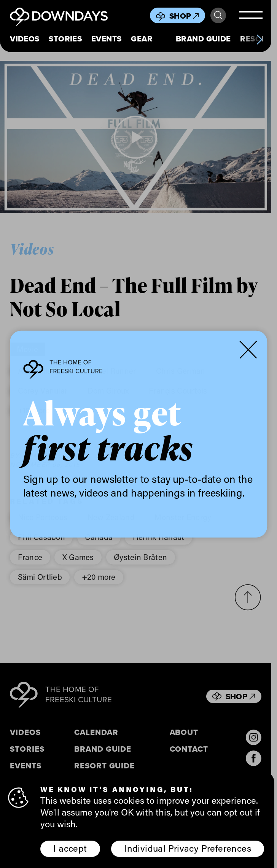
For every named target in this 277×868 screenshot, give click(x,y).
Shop (184, 16)
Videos (25, 39)
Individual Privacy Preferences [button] (188, 848)
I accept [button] (70, 848)
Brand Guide (203, 39)
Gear (142, 39)
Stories (65, 39)
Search (218, 15)
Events (106, 39)
